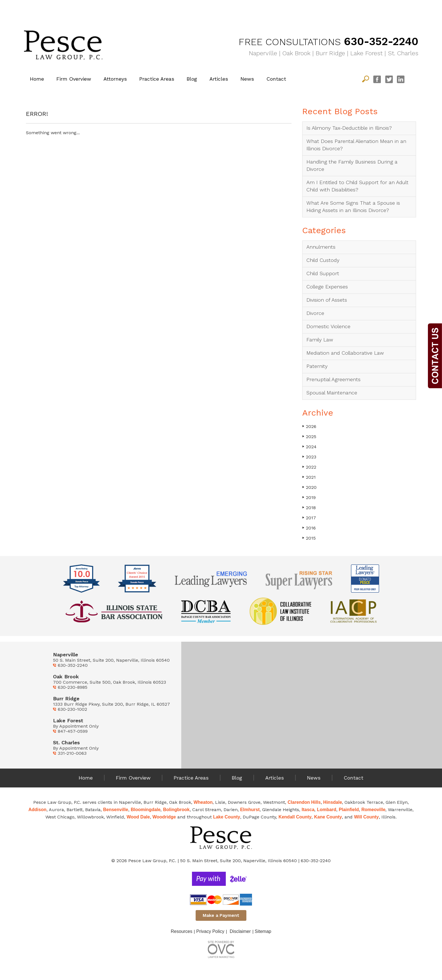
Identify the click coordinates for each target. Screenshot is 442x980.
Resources (182, 931)
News (247, 79)
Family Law (270, 9)
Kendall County (295, 817)
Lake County (227, 817)
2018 (309, 508)
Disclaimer (240, 931)
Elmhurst (250, 810)
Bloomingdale (146, 810)
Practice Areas (157, 79)
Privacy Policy (210, 931)
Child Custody (323, 260)
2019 (309, 497)
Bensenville (116, 810)
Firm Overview (74, 79)
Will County (366, 817)
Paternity (317, 366)
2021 (309, 477)
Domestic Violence (328, 326)
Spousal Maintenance (332, 393)
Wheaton (203, 802)
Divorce (315, 313)
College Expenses (327, 287)
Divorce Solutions (73, 9)
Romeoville (373, 810)
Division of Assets (327, 300)
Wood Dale (138, 817)
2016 (309, 528)
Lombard (326, 810)
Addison (37, 810)
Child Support (323, 273)
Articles (219, 79)
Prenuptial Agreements (333, 379)
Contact (276, 79)
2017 (309, 518)
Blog (192, 79)
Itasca (308, 810)
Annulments (321, 247)
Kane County (328, 817)
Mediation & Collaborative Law (369, 9)
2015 (309, 538)
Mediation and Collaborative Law (345, 353)
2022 (309, 467)
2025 (309, 437)
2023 (309, 457)
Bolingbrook (176, 810)
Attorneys (115, 79)
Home (37, 79)
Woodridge (164, 817)
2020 (309, 487)
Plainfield (349, 810)
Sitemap (263, 931)
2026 (309, 426)
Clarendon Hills (304, 802)
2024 (309, 447)
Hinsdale (333, 802)
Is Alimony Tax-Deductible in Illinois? (349, 128)
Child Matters (172, 9)
